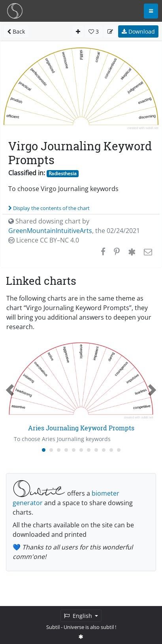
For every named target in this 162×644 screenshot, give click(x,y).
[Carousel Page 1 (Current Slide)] (44, 450)
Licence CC (44, 240)
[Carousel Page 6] (81, 450)
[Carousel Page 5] (74, 450)
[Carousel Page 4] (66, 450)
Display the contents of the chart (49, 208)
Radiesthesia (63, 173)
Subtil (53, 627)
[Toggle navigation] (151, 11)
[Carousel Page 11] (119, 450)
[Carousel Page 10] (111, 450)
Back (16, 31)
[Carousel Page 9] (104, 450)
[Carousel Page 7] (89, 450)
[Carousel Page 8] (96, 450)
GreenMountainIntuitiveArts (50, 231)
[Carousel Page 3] (59, 450)
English (79, 616)
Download (138, 31)
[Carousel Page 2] (51, 450)
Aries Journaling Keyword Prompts (81, 428)
